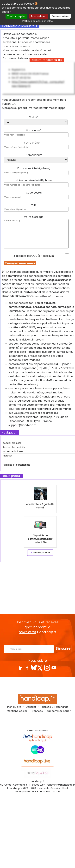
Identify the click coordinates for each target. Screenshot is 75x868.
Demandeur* (34, 155)
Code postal (34, 193)
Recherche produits (14, 447)
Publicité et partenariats (16, 465)
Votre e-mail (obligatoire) (34, 168)
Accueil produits (12, 443)
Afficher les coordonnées (47, 60)
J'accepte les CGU (34, 256)
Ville (34, 205)
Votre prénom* (34, 143)
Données (37, 711)
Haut (65, 788)
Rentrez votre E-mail (38, 640)
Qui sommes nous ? (59, 711)
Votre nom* (34, 130)
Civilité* (34, 117)
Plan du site (14, 707)
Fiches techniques (13, 451)
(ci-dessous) (46, 256)
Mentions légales (17, 711)
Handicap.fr (15, 788)
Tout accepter (16, 16)
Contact (31, 707)
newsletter (27, 632)
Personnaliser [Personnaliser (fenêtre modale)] (60, 16)
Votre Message (34, 217)
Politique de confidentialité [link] (38, 21)
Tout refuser (39, 16)
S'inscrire (63, 648)
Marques (8, 456)
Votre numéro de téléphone (34, 180)
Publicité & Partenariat (54, 707)
